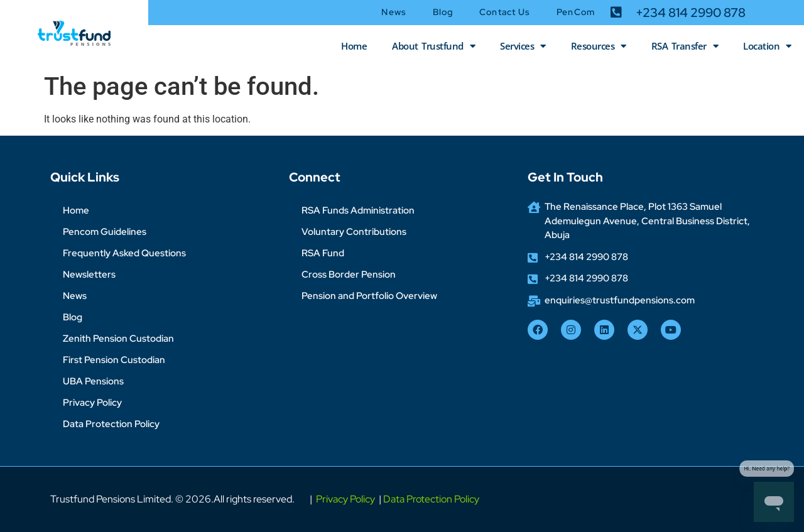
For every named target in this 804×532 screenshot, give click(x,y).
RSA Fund (323, 253)
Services (523, 46)
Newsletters (89, 274)
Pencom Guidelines (105, 232)
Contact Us (505, 12)
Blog (443, 12)
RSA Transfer (685, 46)
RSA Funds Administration (358, 210)
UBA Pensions (93, 381)
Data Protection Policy (111, 424)
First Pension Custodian (114, 360)
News (394, 12)
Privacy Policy (92, 403)
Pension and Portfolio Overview (369, 296)
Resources (599, 46)
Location (767, 46)
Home (354, 46)
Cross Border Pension (349, 274)
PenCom (576, 12)
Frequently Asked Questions (124, 253)
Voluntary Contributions (354, 232)
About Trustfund (433, 46)
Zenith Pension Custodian (118, 339)
